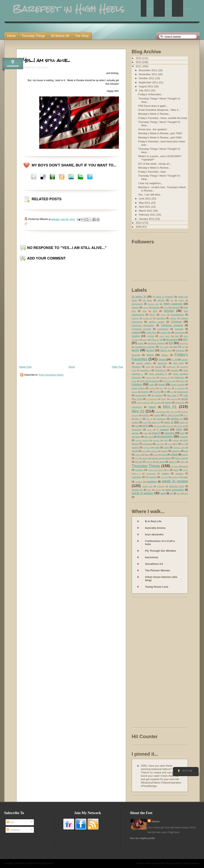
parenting (170, 433)
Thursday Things (146, 466)
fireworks (136, 355)
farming (150, 350)
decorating (172, 340)
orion (150, 430)
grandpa (175, 370)
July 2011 (145, 90)
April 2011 (145, 207)
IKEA (162, 388)
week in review (175, 481)
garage (184, 360)
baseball (176, 307)
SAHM (135, 451)
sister (156, 455)
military (152, 407)
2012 (139, 62)
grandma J (145, 370)
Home (72, 367)
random (135, 447)
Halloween (179, 377)
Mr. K (186, 415)
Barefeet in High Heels (28, 863)
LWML (164, 399)
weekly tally (147, 486)
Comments (13, 830)
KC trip (157, 392)
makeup (174, 399)
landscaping (141, 395)
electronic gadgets (156, 343)
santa (144, 451)
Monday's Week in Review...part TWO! (160, 133)
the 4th (138, 462)
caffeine (173, 318)
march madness (143, 403)
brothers (135, 318)
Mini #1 (170, 407)
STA (137, 458)
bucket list (148, 318)
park (182, 433)
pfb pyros (149, 437)
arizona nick (153, 304)
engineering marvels (145, 347)
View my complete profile (142, 838)
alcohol (161, 300)
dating (145, 340)
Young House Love (157, 587)
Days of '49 (157, 340)
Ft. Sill (174, 360)
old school (158, 426)
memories (180, 402)
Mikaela (155, 821)
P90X (179, 430)
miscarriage (161, 412)
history (182, 381)
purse (170, 444)
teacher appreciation (161, 458)
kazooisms (152, 557)
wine (149, 490)
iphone (135, 392)
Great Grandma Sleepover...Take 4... (159, 110)
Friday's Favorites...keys (152, 172)
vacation (179, 473)
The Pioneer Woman (157, 570)
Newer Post (25, 367)
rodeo (166, 447)
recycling (147, 448)
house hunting (178, 385)
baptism (156, 307)
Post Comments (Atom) (51, 375)
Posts (10, 822)
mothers (146, 415)
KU (172, 392)
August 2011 (147, 86)
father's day (166, 350)
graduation (171, 367)
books (163, 315)
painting (135, 433)
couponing (180, 332)
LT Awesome (152, 399)
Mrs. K (138, 419)
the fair (149, 462)
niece (145, 422)
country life (165, 332)
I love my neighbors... (150, 183)
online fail (181, 426)
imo (169, 388)
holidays (137, 384)
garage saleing (144, 363)
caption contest (157, 322)
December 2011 (148, 70)
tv (168, 470)
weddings (152, 482)
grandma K (161, 370)
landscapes (182, 392)
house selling (138, 388)
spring (185, 455)
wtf (171, 493)
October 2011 (147, 78)
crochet (151, 336)
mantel (184, 399)
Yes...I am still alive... (47, 60)
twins (176, 470)
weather (139, 482)
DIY (185, 339)
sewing (164, 451)
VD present (151, 477)
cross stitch (165, 336)
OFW (145, 426)
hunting (152, 388)
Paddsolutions (160, 863)
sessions (154, 451)
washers (175, 477)
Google (158, 367)
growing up (165, 378)
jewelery (145, 392)
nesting (135, 422)
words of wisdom (143, 493)
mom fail (174, 412)
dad (177, 336)
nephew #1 (177, 419)
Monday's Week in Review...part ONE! (160, 138)
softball (174, 455)
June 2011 (145, 199)
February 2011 (148, 215)
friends (162, 360)
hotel (152, 385)
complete (179, 329)
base (166, 308)
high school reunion (149, 381)
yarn (179, 493)
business (161, 318)
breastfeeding (177, 315)
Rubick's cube (179, 448)
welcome (161, 486)
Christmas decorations (143, 325)
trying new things (156, 470)
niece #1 (156, 422)
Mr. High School (172, 415)
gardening (162, 363)
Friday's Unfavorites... (151, 94)
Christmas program (141, 329)
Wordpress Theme (144, 863)
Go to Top (185, 772)
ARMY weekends (173, 304)
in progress (180, 388)
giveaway (136, 367)
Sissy (147, 455)
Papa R (156, 433)
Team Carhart (181, 458)
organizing (137, 430)
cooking (136, 332)
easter (141, 343)
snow (164, 455)
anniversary (137, 304)
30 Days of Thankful (163, 297)
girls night (178, 363)
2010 (139, 223)
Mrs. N (149, 419)
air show (147, 300)
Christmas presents (172, 325)
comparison (163, 329)
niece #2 (169, 422)
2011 (139, 66)
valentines (137, 477)
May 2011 (145, 203)
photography (165, 436)
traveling (139, 470)
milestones (137, 407)
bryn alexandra (154, 534)
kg (165, 392)
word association (175, 490)
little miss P (173, 395)
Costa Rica (151, 332)
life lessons (157, 395)
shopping (176, 451)
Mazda (168, 402)
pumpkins (160, 444)
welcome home (177, 486)
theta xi (172, 462)
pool (166, 440)
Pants (146, 433)
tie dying (175, 466)
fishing (150, 355)
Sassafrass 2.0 (154, 564)
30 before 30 (139, 297)
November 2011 (148, 74)
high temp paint (169, 381)
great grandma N (158, 374)
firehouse (180, 350)
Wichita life (137, 490)
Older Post (117, 367)
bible (145, 311)
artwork (135, 307)
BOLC (152, 315)
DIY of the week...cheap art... (155, 164)
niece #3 (184, 422)
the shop (160, 462)
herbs (134, 381)
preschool (147, 444)
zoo (186, 493)
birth (155, 311)
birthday (169, 311)
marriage (158, 403)
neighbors (161, 419)
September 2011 (149, 82)
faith (175, 347)
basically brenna (155, 528)
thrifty (182, 462)
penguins (136, 437)
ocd (137, 426)
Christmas (176, 322)
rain (183, 444)
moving (157, 415)
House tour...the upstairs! (153, 129)
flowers (165, 355)
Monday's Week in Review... (154, 114)
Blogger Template (174, 863)
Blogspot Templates (191, 863)
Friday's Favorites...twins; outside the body (162, 118)
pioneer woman (142, 440)
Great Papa (151, 378)
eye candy (164, 347)
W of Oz (164, 477)
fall (183, 347)
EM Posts (184, 343)
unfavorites (151, 474)
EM (171, 343)
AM (172, 300)
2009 (139, 227)
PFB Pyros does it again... (153, 106)
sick (186, 451)
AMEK (181, 300)
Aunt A (146, 308)
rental (157, 447)
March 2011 (146, 211)
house (161, 385)
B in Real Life (153, 521)
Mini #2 (138, 411)
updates (165, 473)
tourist (185, 466)
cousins (136, 336)
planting (156, 440)
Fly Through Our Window (160, 551)
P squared (163, 430)
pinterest (184, 437)
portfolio (176, 440)
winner (158, 490)
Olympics (169, 426)
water (185, 477)
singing (138, 455)
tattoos (145, 458)
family (135, 350)
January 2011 (147, 219)
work (163, 493)
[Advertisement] (148, 663)
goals (148, 367)
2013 (139, 58)
